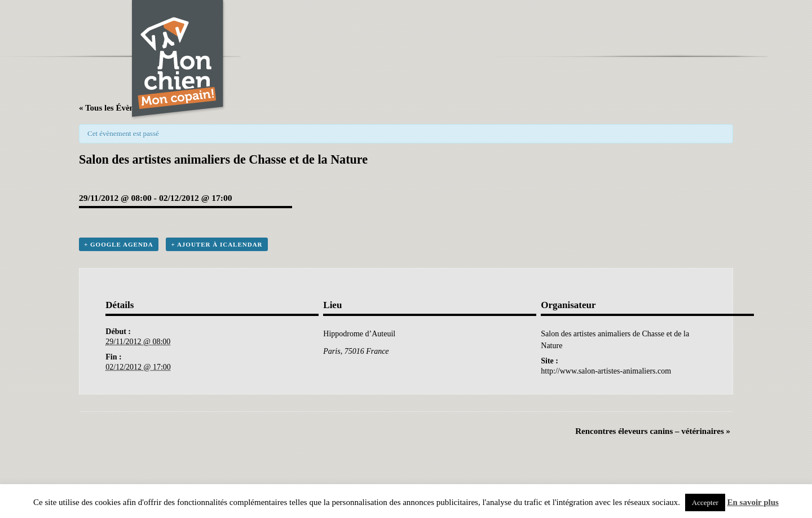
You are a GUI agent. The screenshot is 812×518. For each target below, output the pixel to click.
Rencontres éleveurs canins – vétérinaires (653, 431)
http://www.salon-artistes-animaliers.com (606, 371)
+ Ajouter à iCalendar (217, 244)
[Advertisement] (477, 25)
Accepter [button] (705, 502)
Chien (178, 60)
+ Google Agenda (119, 244)
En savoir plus (753, 502)
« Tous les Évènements (119, 108)
